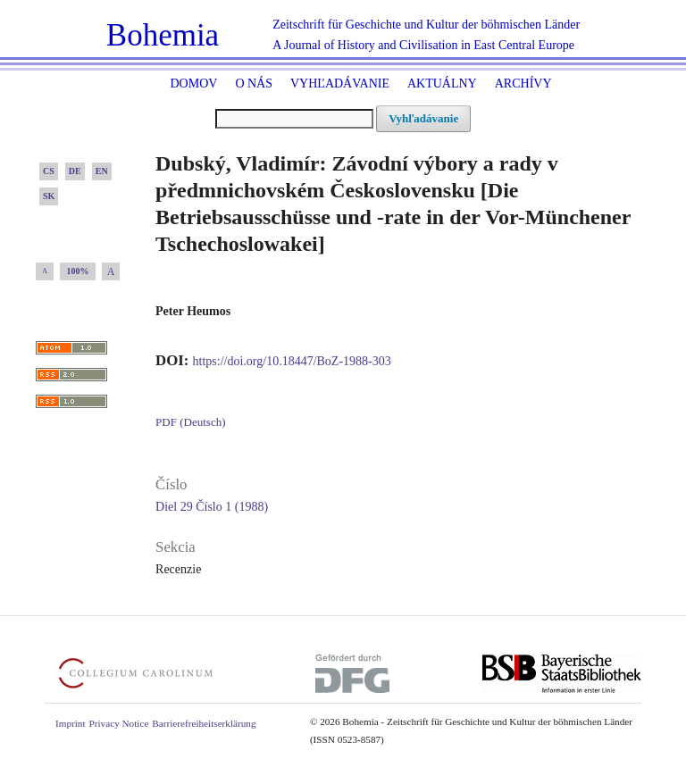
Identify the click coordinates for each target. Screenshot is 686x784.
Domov (193, 83)
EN (102, 171)
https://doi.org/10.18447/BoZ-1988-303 (292, 361)
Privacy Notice (119, 723)
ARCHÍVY (523, 83)
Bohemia (163, 35)
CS (49, 171)
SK (49, 196)
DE (75, 171)
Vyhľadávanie (340, 83)
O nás (254, 83)
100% (78, 271)
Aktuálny (442, 83)
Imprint (71, 723)
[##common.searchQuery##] (294, 119)
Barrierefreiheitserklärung (204, 723)
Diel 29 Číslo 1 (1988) (212, 507)
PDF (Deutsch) (190, 422)
